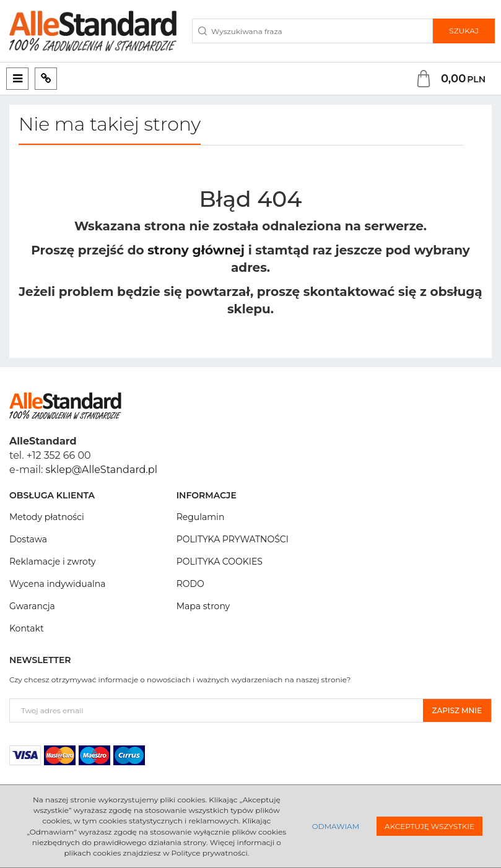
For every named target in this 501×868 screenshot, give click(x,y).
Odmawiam (336, 826)
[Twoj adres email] (216, 710)
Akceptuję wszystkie (429, 826)
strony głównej (196, 250)
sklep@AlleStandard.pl (102, 470)
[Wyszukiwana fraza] (312, 31)
